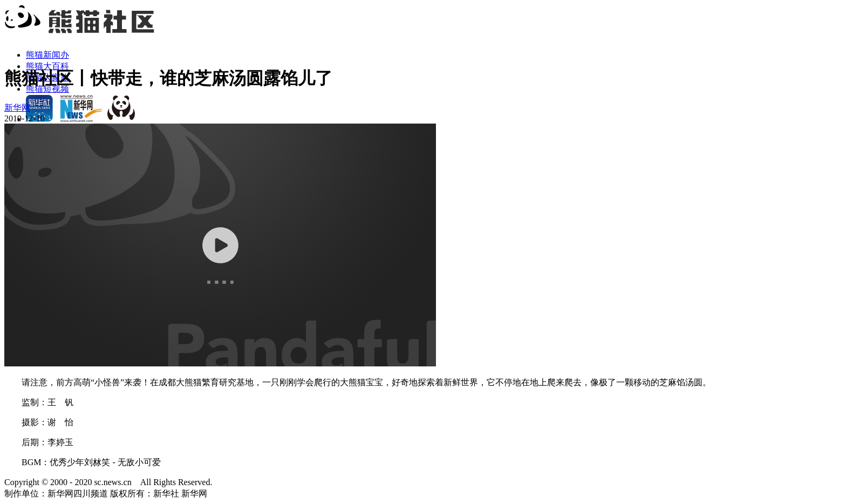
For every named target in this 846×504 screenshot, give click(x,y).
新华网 (17, 108)
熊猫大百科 (47, 66)
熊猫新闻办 (47, 55)
